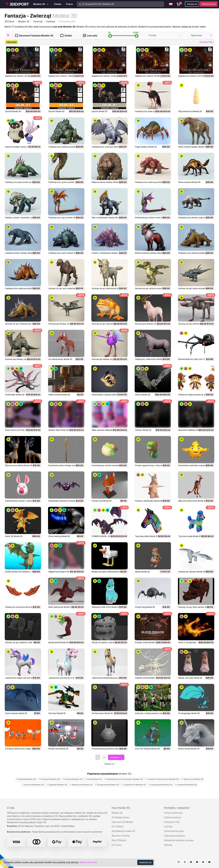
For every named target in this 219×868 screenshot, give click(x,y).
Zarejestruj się (209, 4)
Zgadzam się (145, 862)
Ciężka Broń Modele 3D (134, 785)
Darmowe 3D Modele (122, 822)
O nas (11, 808)
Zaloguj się (192, 4)
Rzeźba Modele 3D (26, 779)
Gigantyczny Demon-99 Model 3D (150, 76)
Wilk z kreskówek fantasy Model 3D (108, 218)
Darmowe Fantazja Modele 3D (34, 36)
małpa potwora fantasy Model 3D (107, 182)
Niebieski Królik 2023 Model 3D (106, 607)
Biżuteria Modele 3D (33, 785)
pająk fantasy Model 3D (146, 147)
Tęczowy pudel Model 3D (190, 536)
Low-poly (90, 36)
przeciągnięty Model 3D (189, 713)
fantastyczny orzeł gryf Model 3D (107, 147)
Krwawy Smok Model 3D (146, 642)
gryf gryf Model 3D (57, 713)
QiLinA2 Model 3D (56, 111)
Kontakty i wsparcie (177, 808)
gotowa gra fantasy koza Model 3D (151, 324)
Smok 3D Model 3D (14, 536)
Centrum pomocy (172, 817)
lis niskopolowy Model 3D (60, 359)
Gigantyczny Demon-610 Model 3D (194, 76)
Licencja (168, 827)
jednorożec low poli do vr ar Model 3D (66, 678)
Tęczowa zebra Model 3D (147, 536)
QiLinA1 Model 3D (100, 111)
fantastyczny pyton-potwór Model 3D (66, 182)
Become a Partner (121, 836)
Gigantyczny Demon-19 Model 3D (107, 76)
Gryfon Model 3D (143, 395)
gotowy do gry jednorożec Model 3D (109, 288)
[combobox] (164, 35)
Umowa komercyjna (174, 831)
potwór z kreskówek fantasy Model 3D (109, 253)
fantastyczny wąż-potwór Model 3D (65, 218)
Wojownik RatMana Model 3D (192, 430)
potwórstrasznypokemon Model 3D (108, 749)
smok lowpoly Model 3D (16, 713)
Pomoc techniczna (173, 813)
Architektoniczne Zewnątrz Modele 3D (124, 779)
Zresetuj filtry (206, 42)
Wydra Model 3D (142, 572)
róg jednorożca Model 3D (190, 111)
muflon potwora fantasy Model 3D (150, 253)
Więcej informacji (88, 862)
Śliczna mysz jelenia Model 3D (19, 465)
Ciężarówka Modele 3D (160, 785)
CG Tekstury (118, 827)
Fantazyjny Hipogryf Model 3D (192, 572)
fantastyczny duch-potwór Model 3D (66, 253)
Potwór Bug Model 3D (145, 607)
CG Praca (116, 845)
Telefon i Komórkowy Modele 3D (162, 779)
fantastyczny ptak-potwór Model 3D (152, 111)
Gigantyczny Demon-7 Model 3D (63, 76)
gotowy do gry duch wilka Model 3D (65, 288)
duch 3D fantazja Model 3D (147, 749)
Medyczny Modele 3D (81, 785)
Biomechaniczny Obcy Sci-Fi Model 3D (196, 359)
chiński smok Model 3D (102, 713)
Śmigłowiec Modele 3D (107, 785)
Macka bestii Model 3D (59, 642)
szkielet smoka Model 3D (146, 678)
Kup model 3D (121, 808)
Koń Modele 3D (93, 779)
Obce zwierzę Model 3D (59, 536)
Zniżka (66, 36)
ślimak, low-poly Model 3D (190, 678)
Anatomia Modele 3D (186, 785)
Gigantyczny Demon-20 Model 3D (21, 76)
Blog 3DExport (119, 840)
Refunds (168, 845)
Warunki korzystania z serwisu (179, 840)
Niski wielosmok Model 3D (60, 607)
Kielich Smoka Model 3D (59, 395)
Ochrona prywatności (175, 836)
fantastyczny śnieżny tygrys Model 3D (196, 218)
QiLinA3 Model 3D (13, 111)
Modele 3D (117, 813)
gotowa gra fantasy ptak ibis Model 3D (109, 359)
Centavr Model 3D (143, 430)
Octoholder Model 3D (15, 395)
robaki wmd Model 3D (58, 749)
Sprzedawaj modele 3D (123, 831)
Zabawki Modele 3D (57, 785)
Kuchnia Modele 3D (73, 779)
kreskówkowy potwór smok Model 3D (152, 218)
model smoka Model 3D (189, 749)
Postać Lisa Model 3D (102, 501)
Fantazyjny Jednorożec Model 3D (150, 359)
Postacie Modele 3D (49, 779)
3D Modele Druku (120, 817)
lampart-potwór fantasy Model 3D (21, 253)
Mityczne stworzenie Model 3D (192, 501)
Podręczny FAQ (172, 822)
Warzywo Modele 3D (192, 779)
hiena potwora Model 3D (189, 182)
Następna (116, 757)
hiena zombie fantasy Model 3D (193, 147)
